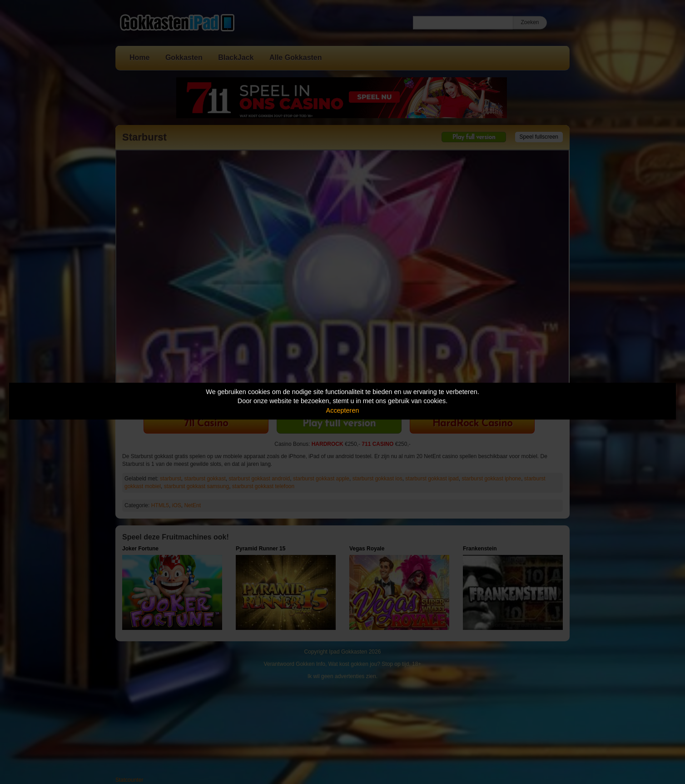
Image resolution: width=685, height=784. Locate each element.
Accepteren (343, 410)
